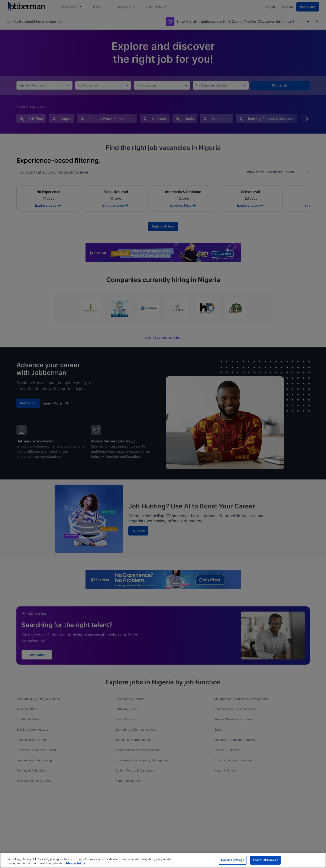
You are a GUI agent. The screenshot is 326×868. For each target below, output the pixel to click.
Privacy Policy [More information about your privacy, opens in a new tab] (75, 863)
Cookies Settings (233, 860)
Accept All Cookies (265, 860)
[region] (163, 860)
